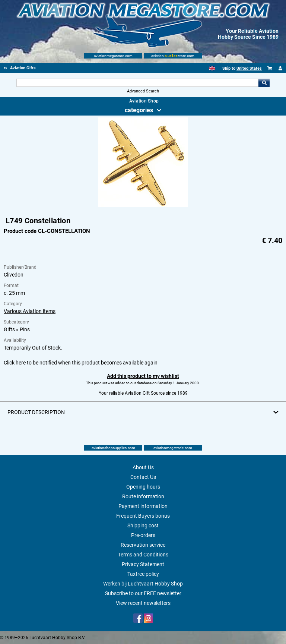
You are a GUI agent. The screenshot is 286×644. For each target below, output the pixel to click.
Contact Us (143, 477)
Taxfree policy (143, 574)
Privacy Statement (143, 564)
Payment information (143, 506)
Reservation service (143, 545)
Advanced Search (143, 91)
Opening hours (143, 487)
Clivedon (14, 275)
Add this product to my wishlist (143, 376)
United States (249, 68)
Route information (143, 496)
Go (264, 83)
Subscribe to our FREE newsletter (143, 593)
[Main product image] (143, 205)
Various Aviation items (30, 311)
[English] (212, 68)
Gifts (9, 329)
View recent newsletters (143, 603)
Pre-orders (143, 535)
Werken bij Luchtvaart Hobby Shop (143, 584)
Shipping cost (143, 525)
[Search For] (137, 83)
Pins (25, 329)
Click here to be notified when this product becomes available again (81, 363)
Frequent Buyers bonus (143, 516)
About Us (143, 467)
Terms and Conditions (143, 555)
